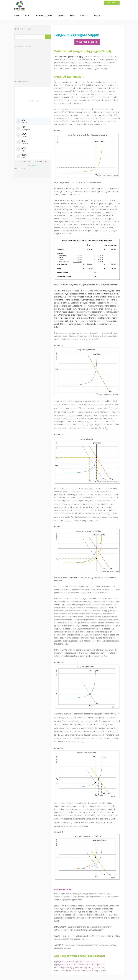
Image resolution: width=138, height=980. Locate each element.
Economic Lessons (44, 15)
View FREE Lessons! (87, 42)
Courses (61, 15)
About (28, 15)
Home (17, 15)
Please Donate (112, 3)
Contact (98, 15)
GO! (48, 37)
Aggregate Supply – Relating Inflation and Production (76, 961)
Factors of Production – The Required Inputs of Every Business (80, 970)
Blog (72, 15)
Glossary (84, 15)
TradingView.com (34, 165)
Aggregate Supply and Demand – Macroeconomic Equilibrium (79, 964)
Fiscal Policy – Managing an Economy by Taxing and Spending (79, 967)
